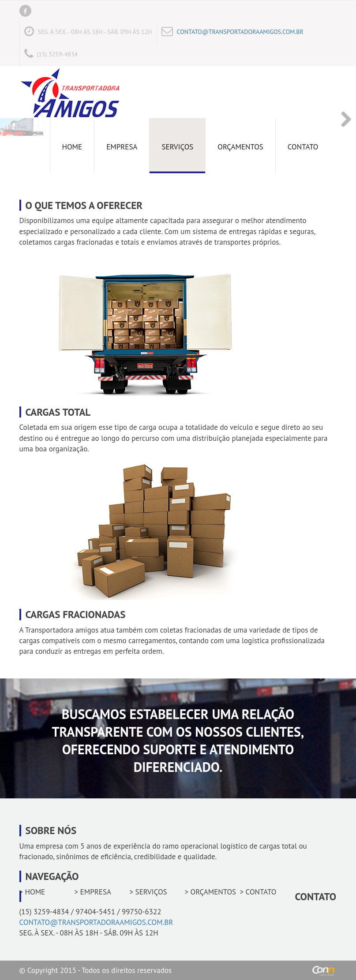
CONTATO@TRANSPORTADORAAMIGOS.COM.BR (240, 32)
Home (72, 147)
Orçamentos (240, 147)
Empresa (122, 147)
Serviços (177, 147)
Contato (303, 147)
